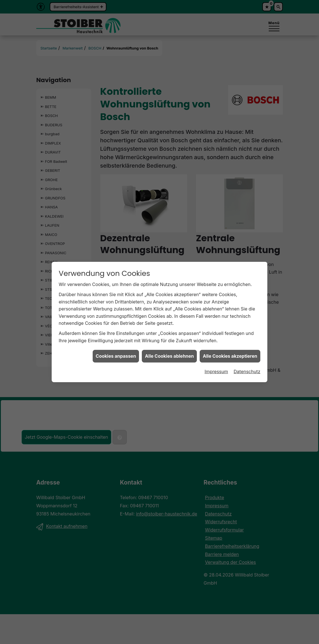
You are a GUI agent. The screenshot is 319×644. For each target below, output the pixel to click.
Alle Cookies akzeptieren (230, 340)
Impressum (216, 355)
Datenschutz (247, 355)
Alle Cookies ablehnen (169, 340)
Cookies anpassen (116, 340)
